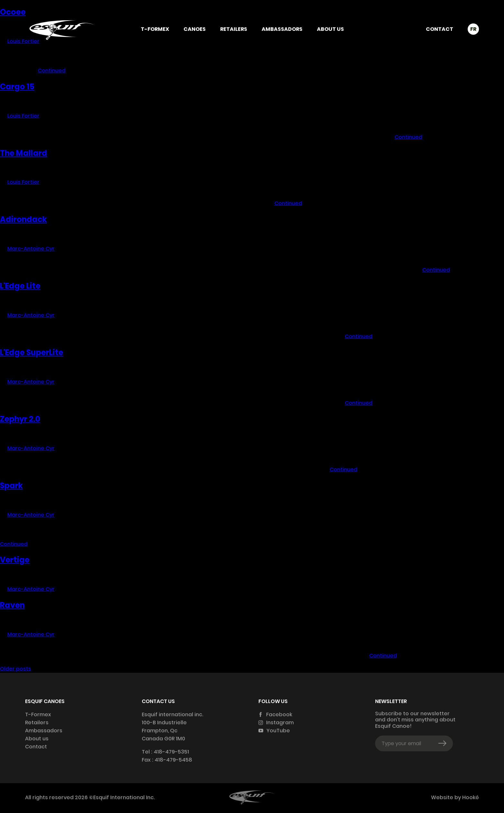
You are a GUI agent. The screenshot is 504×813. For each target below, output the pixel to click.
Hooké (470, 797)
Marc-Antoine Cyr (31, 249)
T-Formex (155, 29)
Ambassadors (282, 29)
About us (330, 29)
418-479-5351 (171, 752)
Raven (12, 605)
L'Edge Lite (20, 286)
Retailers (234, 29)
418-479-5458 (173, 760)
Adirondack (23, 219)
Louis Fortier (23, 116)
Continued (52, 71)
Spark (11, 486)
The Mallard (24, 153)
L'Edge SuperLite (32, 352)
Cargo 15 (17, 87)
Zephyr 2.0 (20, 419)
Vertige (15, 560)
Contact (440, 29)
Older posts (16, 669)
